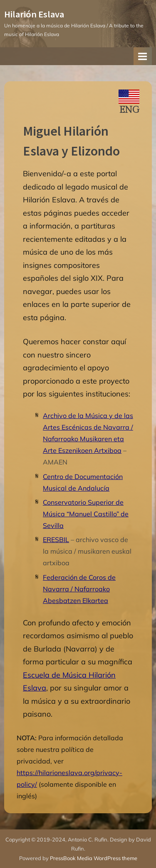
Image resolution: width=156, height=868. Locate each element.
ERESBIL (56, 540)
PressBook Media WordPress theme (94, 858)
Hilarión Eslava (34, 14)
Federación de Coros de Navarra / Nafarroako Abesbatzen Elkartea (79, 589)
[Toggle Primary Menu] (143, 56)
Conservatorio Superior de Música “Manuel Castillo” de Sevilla (86, 514)
